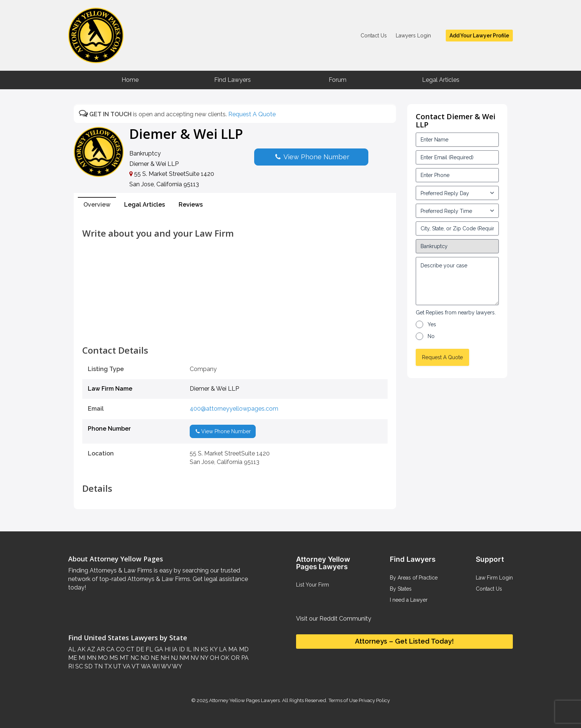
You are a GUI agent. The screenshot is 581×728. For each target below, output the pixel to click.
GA (158, 649)
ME (73, 658)
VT (135, 666)
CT (130, 649)
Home (130, 80)
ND (144, 658)
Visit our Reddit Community (334, 619)
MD (243, 649)
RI (71, 666)
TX (107, 666)
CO (120, 649)
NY (203, 658)
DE (139, 649)
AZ (90, 649)
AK (81, 649)
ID (181, 649)
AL (72, 649)
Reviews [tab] (191, 205)
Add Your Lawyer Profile (479, 36)
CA (110, 649)
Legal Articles (441, 80)
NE (154, 658)
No (431, 336)
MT (124, 658)
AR (100, 649)
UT (117, 666)
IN (195, 649)
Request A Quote (252, 114)
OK (224, 658)
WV (165, 666)
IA (174, 649)
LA (222, 649)
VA (126, 666)
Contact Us (374, 36)
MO (102, 658)
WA (145, 666)
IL (188, 649)
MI (81, 658)
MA (232, 649)
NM (183, 658)
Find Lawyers (233, 80)
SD (88, 666)
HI (167, 649)
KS (204, 649)
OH (214, 658)
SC (78, 666)
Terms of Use (343, 700)
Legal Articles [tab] (145, 205)
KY (213, 649)
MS (113, 658)
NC (134, 658)
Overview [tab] (97, 205)
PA (244, 658)
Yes (432, 324)
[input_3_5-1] (457, 193)
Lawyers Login (413, 36)
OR (235, 658)
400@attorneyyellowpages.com (234, 409)
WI (155, 666)
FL (149, 649)
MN (91, 658)
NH (164, 658)
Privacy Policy (374, 700)
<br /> (235, 329)
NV (194, 658)
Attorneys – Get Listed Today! (404, 641)
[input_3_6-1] (457, 211)
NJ (174, 658)
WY (177, 666)
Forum (338, 80)
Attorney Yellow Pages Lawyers (244, 700)
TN (98, 666)
